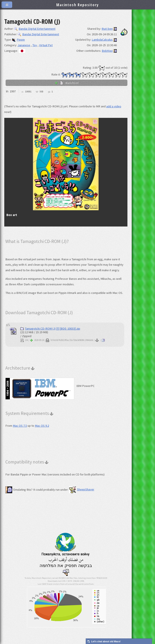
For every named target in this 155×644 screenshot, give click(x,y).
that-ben (107, 29)
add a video (114, 106)
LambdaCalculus (102, 40)
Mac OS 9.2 (42, 426)
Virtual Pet (46, 45)
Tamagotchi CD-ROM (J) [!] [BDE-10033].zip (50, 329)
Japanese (24, 45)
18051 (28, 92)
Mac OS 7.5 (20, 426)
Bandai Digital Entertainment (35, 29)
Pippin (18, 40)
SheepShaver (82, 489)
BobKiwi (107, 51)
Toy (35, 45)
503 (41, 92)
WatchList (66, 83)
